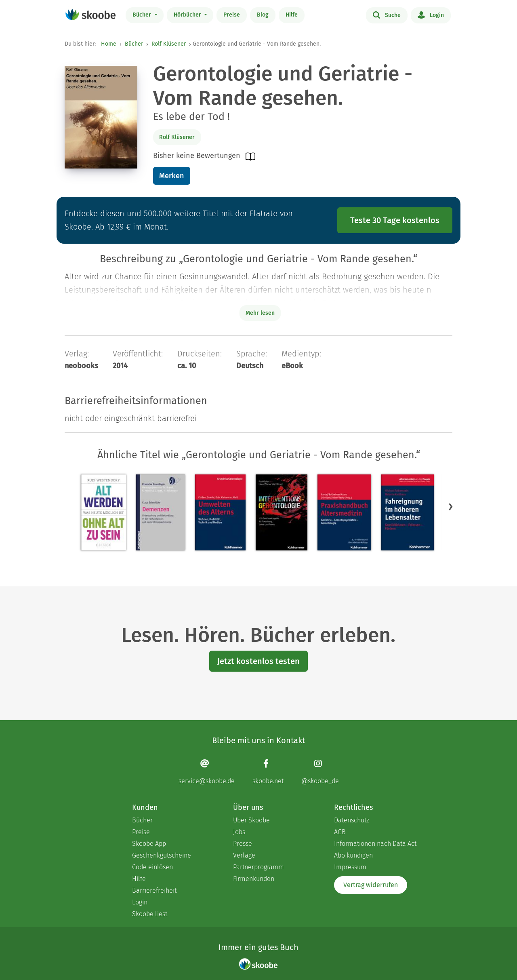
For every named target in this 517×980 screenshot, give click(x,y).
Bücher (143, 15)
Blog (263, 15)
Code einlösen (152, 867)
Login (431, 15)
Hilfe (292, 15)
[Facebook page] (268, 772)
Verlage (244, 855)
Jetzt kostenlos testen (258, 661)
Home (109, 44)
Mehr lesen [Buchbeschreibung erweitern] (260, 313)
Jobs (239, 832)
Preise (232, 15)
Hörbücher (188, 15)
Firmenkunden (254, 879)
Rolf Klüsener (169, 44)
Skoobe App (149, 844)
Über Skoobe (251, 820)
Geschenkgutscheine (162, 855)
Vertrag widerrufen (371, 885)
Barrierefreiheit (154, 890)
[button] (451, 506)
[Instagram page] (320, 772)
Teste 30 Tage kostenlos (395, 220)
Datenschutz (352, 820)
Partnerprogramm (258, 867)
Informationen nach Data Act (375, 844)
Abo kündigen (353, 855)
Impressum (350, 867)
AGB (340, 832)
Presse (243, 844)
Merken (171, 176)
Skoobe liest (150, 914)
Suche (387, 15)
